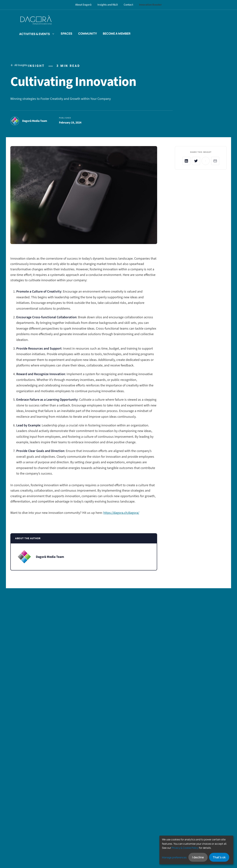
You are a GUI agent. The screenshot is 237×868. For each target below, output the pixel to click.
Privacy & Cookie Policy (185, 848)
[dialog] (196, 850)
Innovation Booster (150, 5)
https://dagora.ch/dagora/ (121, 513)
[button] (52, 34)
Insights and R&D (108, 5)
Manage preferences (174, 857)
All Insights (19, 65)
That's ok (219, 857)
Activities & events (37, 34)
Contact (128, 5)
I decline (198, 857)
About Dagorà (83, 5)
